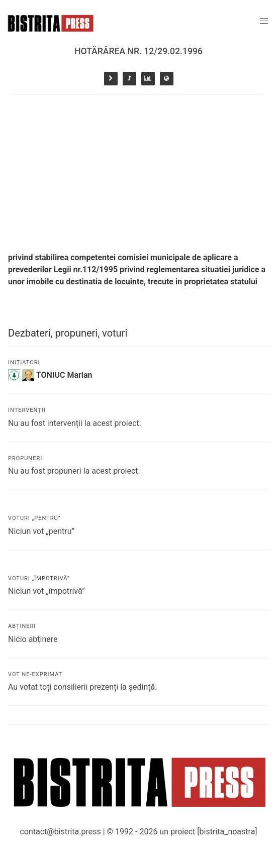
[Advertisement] (138, 170)
